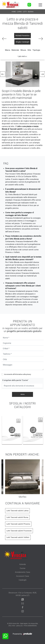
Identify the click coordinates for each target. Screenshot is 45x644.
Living (19, 12)
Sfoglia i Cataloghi (22, 42)
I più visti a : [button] (23, 56)
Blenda (31, 12)
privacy (29, 374)
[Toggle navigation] (40, 5)
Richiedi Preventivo (22, 36)
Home (14, 12)
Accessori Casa (23, 576)
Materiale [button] (15, 50)
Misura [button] (23, 50)
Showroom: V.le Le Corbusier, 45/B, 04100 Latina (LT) (23, 594)
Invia (22, 394)
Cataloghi (23, 580)
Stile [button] (29, 50)
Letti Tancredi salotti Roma (17, 517)
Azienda (22, 564)
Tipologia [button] (36, 50)
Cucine (23, 568)
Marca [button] (8, 50)
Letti (25, 12)
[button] (3, 74)
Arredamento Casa (22, 572)
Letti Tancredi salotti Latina (17, 511)
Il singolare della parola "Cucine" (15, 380)
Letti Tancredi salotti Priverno (18, 524)
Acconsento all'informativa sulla (18, 374)
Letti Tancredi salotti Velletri (18, 537)
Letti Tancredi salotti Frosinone (19, 531)
